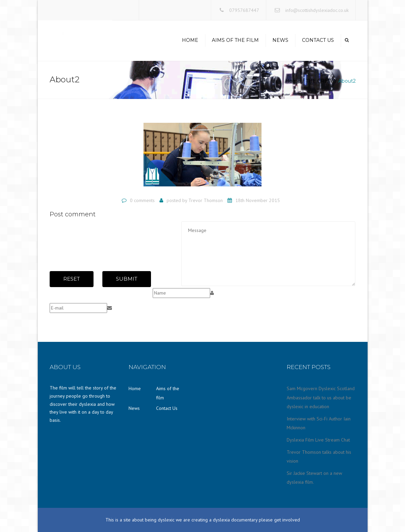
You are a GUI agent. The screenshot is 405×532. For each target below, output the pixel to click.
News (280, 40)
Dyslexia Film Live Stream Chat (318, 440)
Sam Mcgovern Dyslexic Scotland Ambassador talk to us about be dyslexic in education (321, 397)
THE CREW (319, 81)
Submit (127, 279)
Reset (72, 279)
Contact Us (318, 40)
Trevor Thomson (206, 200)
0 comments (142, 200)
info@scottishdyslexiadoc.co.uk (317, 10)
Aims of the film (235, 40)
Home (190, 40)
